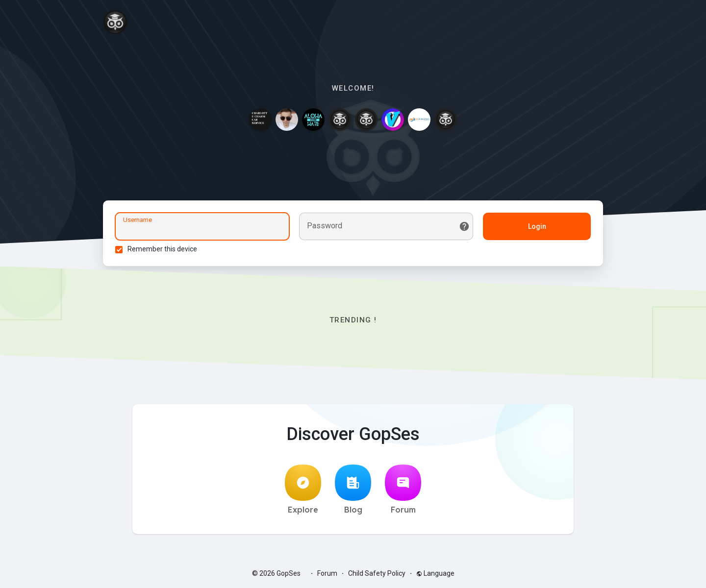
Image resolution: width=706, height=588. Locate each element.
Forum (403, 490)
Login (537, 226)
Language (435, 573)
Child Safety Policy (377, 573)
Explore (303, 490)
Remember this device (162, 249)
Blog (353, 490)
